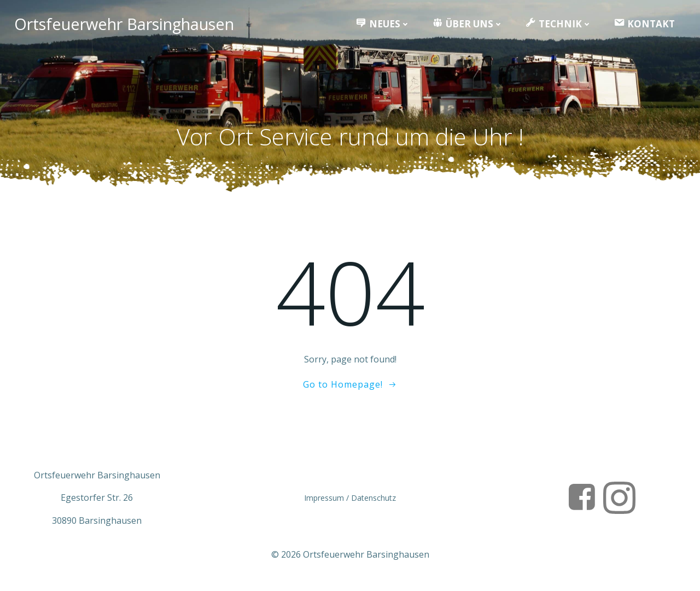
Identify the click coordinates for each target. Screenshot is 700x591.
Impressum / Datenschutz (350, 502)
